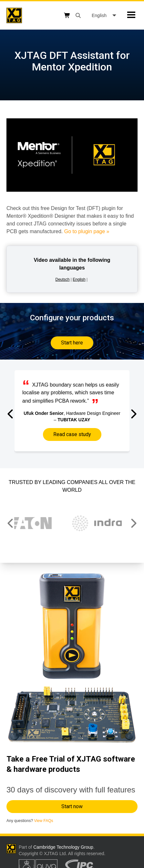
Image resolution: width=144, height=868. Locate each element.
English (79, 279)
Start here (72, 343)
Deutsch (63, 279)
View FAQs (43, 821)
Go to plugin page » (87, 231)
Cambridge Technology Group (63, 847)
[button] (11, 414)
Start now (72, 806)
